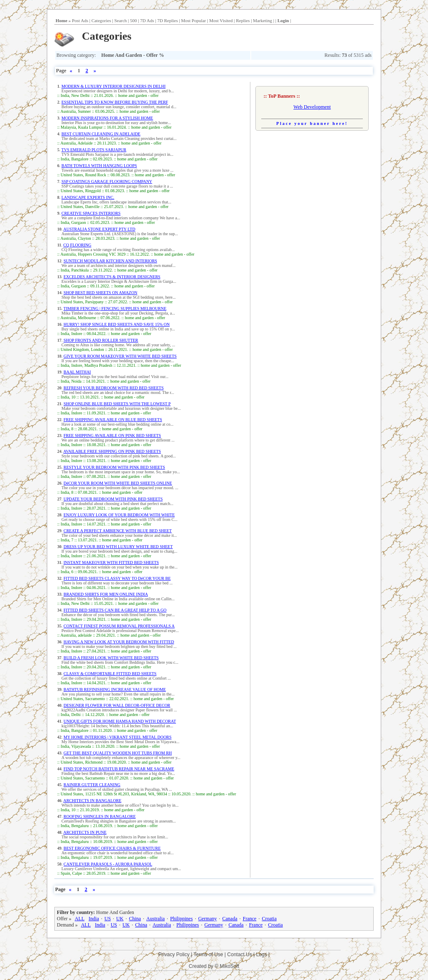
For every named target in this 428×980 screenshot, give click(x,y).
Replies (243, 20)
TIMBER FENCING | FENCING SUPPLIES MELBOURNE (115, 308)
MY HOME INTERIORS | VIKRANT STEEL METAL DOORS (117, 737)
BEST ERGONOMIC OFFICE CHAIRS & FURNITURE (112, 848)
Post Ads (80, 20)
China (135, 919)
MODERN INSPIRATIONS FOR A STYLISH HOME (107, 118)
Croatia (269, 919)
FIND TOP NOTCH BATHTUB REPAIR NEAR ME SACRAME (119, 769)
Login (283, 20)
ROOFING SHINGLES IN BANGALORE (100, 816)
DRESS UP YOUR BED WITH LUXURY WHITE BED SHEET (118, 547)
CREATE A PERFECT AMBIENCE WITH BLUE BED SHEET (118, 531)
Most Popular (194, 20)
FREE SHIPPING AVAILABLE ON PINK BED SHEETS (112, 435)
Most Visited (221, 20)
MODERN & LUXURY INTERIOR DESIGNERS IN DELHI (113, 86)
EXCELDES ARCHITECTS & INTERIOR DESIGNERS (112, 277)
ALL (80, 919)
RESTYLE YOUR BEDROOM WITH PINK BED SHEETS (114, 467)
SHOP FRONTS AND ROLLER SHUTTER (101, 340)
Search (120, 20)
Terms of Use (208, 955)
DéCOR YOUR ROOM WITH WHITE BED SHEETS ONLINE (118, 483)
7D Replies (167, 20)
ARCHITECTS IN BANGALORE (92, 801)
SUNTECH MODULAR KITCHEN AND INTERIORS (110, 261)
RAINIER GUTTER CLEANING (92, 785)
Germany (208, 919)
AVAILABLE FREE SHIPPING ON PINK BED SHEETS (112, 451)
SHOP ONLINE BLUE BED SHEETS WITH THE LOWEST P (117, 404)
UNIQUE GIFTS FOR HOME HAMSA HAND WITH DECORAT (120, 721)
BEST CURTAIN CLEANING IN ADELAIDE (101, 134)
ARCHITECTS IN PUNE (85, 832)
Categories (101, 20)
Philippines (181, 919)
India (94, 919)
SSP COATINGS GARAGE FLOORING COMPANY (107, 182)
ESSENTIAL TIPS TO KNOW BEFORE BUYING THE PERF (115, 102)
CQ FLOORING (77, 245)
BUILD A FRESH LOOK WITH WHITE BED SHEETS (111, 658)
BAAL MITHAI (77, 372)
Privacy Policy (174, 955)
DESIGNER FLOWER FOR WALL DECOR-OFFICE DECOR (117, 705)
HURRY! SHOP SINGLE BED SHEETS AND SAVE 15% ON (117, 324)
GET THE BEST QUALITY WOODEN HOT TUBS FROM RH (118, 753)
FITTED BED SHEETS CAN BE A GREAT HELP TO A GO (115, 610)
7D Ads (147, 20)
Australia (155, 919)
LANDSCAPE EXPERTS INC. (88, 197)
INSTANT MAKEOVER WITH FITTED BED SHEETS (111, 562)
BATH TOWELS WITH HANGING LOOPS (99, 166)
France (250, 919)
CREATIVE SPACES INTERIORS (91, 213)
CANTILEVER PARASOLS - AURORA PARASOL (108, 864)
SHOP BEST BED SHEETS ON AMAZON (100, 293)
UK (120, 919)
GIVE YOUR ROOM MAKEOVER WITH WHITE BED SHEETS (120, 356)
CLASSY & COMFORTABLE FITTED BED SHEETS (110, 674)
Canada (230, 919)
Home (61, 20)
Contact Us (240, 955)
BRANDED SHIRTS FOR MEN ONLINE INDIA (106, 594)
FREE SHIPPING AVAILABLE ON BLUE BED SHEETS (113, 420)
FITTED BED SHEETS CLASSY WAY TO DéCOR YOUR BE (117, 578)
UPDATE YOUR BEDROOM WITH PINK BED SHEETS (113, 499)
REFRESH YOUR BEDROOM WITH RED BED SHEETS (113, 388)
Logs (262, 955)
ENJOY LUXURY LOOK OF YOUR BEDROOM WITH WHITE (119, 515)
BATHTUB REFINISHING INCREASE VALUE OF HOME (115, 689)
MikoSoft (230, 966)
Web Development (312, 107)
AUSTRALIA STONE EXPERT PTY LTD (99, 229)
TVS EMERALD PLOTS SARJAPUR (94, 150)
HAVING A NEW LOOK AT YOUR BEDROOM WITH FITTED (119, 642)
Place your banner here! (312, 123)
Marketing (262, 20)
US (108, 919)
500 (134, 20)
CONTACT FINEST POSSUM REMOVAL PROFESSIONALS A (119, 626)
